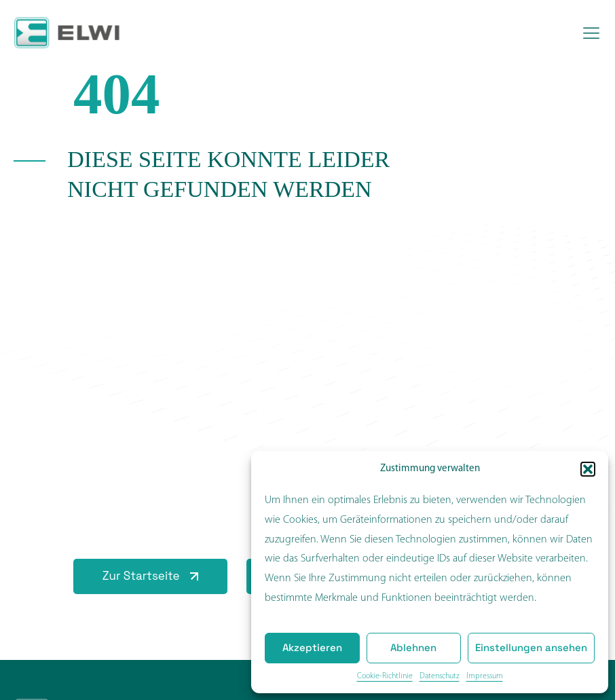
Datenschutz (440, 676)
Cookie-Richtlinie (385, 676)
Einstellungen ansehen (531, 647)
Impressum (485, 676)
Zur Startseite (141, 576)
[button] (588, 469)
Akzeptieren (312, 647)
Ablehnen (413, 647)
